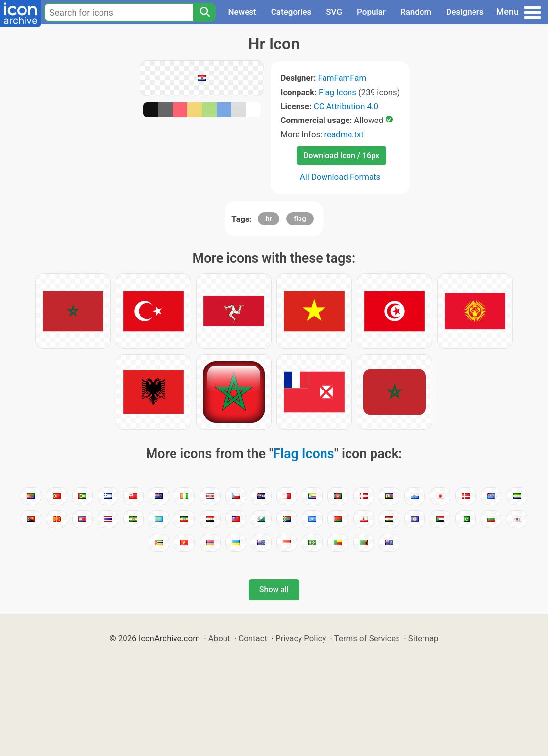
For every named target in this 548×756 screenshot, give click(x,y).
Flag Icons (337, 92)
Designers (465, 12)
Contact (253, 638)
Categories (291, 12)
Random (416, 12)
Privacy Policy (301, 638)
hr (269, 219)
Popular (371, 12)
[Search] (204, 12)
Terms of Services (367, 638)
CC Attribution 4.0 (346, 106)
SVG (334, 12)
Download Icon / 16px (341, 156)
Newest (242, 12)
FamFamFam (342, 78)
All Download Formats (340, 177)
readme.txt (344, 134)
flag (300, 219)
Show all (274, 590)
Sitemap (423, 638)
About (219, 638)
